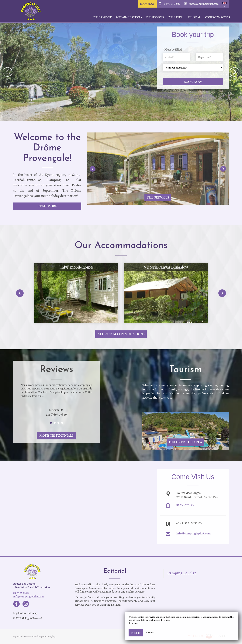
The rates (175, 17)
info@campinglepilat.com (204, 4)
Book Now (147, 4)
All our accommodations (121, 334)
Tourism (194, 17)
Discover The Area (185, 442)
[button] (225, 4)
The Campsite (102, 17)
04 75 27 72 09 (172, 4)
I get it (136, 633)
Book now (193, 81)
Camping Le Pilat (182, 573)
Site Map (33, 613)
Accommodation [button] (129, 17)
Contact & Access (217, 17)
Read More (47, 206)
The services (155, 17)
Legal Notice (20, 613)
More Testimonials (56, 435)
